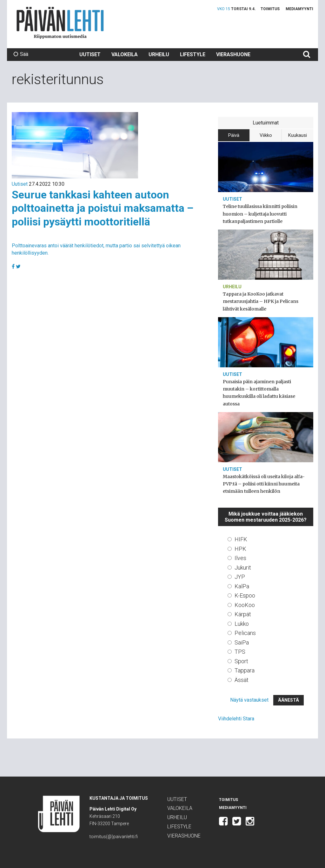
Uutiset (90, 54)
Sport (241, 661)
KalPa (242, 586)
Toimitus (270, 9)
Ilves (240, 558)
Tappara (245, 670)
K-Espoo (245, 595)
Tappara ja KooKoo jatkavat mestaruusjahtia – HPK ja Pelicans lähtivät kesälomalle (261, 301)
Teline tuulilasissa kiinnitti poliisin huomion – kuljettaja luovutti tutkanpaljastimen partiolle (260, 214)
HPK (240, 549)
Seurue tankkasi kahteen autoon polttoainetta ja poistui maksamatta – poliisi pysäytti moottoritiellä (103, 208)
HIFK (241, 539)
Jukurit (243, 568)
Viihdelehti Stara (236, 719)
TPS (240, 652)
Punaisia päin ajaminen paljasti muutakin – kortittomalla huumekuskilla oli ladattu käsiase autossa (259, 393)
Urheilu (159, 54)
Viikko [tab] (266, 135)
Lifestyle (193, 54)
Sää (21, 54)
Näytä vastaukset (249, 700)
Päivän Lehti (60, 23)
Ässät (242, 680)
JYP (240, 577)
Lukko (242, 624)
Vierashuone (233, 54)
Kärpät (243, 614)
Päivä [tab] (234, 135)
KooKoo (245, 605)
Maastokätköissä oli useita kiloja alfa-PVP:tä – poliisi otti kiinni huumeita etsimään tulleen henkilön (264, 484)
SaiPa (242, 642)
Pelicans (245, 633)
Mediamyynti (299, 9)
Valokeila (125, 54)
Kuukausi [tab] (298, 135)
